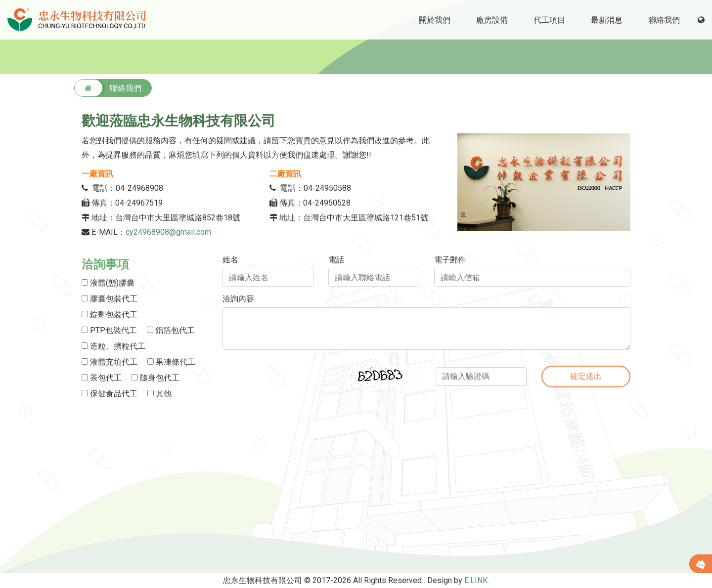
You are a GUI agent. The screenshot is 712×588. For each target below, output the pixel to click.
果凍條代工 (171, 362)
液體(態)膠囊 (108, 283)
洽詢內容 (238, 299)
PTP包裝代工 (109, 330)
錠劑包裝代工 (110, 315)
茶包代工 (102, 378)
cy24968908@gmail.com (169, 232)
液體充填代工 (110, 362)
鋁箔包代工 (171, 330)
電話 (336, 260)
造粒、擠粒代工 (113, 346)
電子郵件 (450, 260)
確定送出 (586, 376)
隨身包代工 (156, 378)
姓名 (230, 260)
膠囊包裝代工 (110, 299)
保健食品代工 (110, 394)
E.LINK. (477, 580)
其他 (159, 394)
